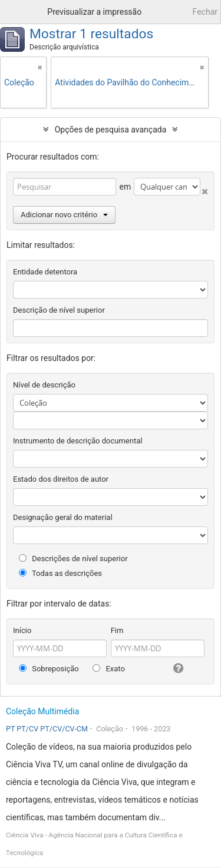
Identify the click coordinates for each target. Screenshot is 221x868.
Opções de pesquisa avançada (111, 130)
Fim (117, 630)
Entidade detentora (45, 272)
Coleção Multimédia (42, 711)
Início (22, 630)
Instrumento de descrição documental (77, 441)
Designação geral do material (63, 517)
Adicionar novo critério (64, 215)
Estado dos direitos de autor (61, 479)
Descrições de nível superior (73, 559)
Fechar (205, 12)
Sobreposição (49, 669)
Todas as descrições (60, 573)
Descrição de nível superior (59, 310)
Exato (109, 669)
